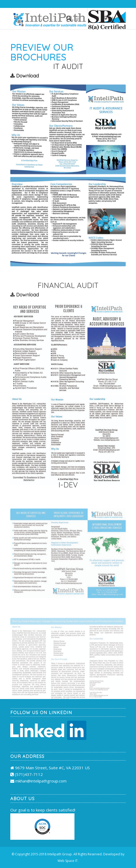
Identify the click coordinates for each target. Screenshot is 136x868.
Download (25, 77)
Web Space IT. (68, 861)
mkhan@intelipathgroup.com (41, 781)
